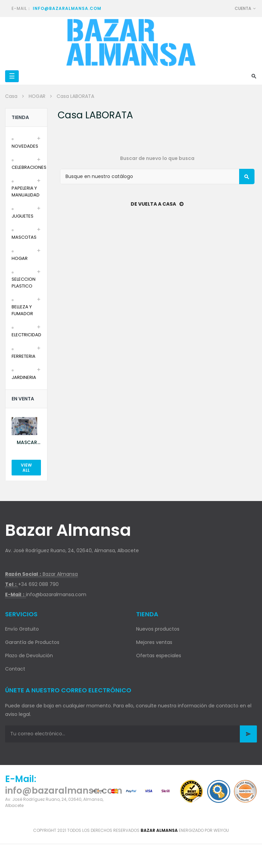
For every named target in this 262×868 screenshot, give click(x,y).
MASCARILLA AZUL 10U (29, 443)
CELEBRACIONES (29, 167)
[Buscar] (157, 176)
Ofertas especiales (159, 656)
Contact (15, 669)
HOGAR (20, 258)
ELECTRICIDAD (26, 335)
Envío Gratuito (22, 629)
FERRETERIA (24, 356)
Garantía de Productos (32, 642)
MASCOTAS (24, 237)
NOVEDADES (25, 146)
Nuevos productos (158, 629)
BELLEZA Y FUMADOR (22, 310)
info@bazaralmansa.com (67, 8)
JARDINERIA (24, 377)
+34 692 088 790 (38, 584)
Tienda (20, 117)
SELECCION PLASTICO (24, 283)
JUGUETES (23, 216)
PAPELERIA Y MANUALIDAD (26, 192)
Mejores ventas (154, 642)
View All (26, 468)
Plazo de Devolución (29, 656)
